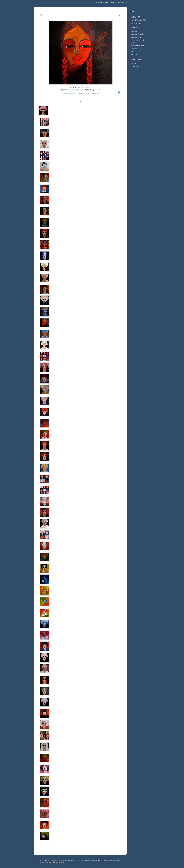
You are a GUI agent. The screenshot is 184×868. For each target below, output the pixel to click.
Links (134, 63)
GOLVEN (134, 43)
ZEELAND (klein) (137, 37)
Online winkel (137, 60)
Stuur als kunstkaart (80, 93)
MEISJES (134, 49)
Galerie (135, 27)
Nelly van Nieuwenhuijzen (105, 2)
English (133, 11)
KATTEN (134, 52)
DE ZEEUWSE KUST (138, 40)
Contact (135, 67)
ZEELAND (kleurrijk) (138, 34)
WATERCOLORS (136, 55)
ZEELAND (134, 31)
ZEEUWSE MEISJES (138, 46)
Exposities (136, 23)
